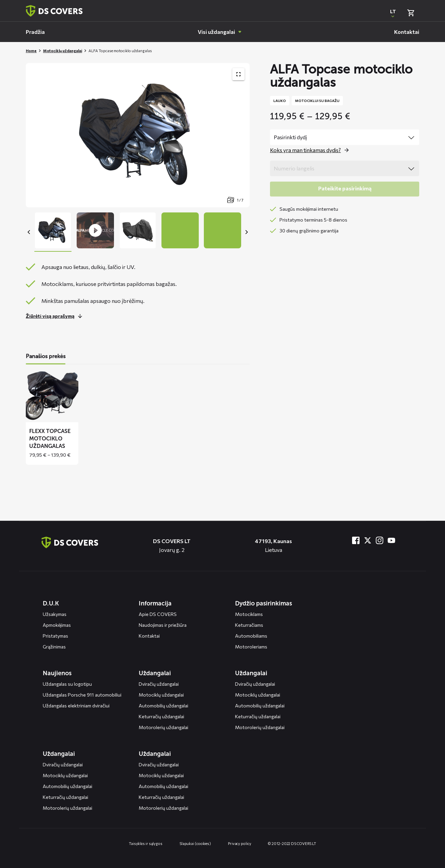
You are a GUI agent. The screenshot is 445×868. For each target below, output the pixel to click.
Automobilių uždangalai (163, 706)
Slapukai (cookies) (195, 843)
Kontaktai (149, 636)
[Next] (246, 232)
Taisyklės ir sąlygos (146, 843)
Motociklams (249, 614)
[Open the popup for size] (311, 150)
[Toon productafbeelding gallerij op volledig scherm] (238, 74)
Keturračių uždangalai (161, 716)
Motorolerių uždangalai (163, 727)
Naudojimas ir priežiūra (163, 625)
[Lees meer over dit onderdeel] (56, 316)
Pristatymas (55, 636)
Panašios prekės (46, 356)
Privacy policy (240, 843)
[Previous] (29, 232)
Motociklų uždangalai (63, 51)
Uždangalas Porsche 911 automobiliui (82, 695)
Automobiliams (251, 636)
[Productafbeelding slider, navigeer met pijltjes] (138, 135)
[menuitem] (35, 32)
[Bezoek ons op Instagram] (380, 540)
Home (31, 51)
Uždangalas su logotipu (67, 684)
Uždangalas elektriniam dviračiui (76, 706)
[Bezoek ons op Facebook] (356, 540)
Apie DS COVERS (158, 614)
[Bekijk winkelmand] (411, 13)
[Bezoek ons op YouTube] (391, 540)
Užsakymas (55, 614)
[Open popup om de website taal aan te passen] (393, 13)
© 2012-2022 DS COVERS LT (292, 843)
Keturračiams (249, 625)
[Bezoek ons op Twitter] (368, 540)
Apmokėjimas (57, 625)
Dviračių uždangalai (159, 684)
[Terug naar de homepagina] (70, 542)
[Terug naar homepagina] (54, 11)
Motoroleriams (251, 647)
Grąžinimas (54, 647)
